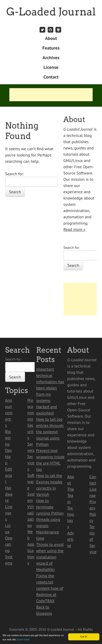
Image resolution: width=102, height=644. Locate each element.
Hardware (9, 494)
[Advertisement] (51, 95)
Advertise (71, 539)
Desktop (8, 456)
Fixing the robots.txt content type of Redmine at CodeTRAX (50, 588)
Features (51, 48)
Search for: (15, 174)
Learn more (23, 640)
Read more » (75, 229)
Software (31, 482)
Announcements (9, 413)
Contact (51, 77)
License (51, 67)
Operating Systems (9, 550)
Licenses (9, 513)
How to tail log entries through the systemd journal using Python (50, 432)
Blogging (8, 438)
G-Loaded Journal (51, 12)
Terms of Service (93, 539)
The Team (71, 495)
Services (31, 463)
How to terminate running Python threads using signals (50, 513)
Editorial (9, 475)
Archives (51, 58)
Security (30, 431)
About (51, 38)
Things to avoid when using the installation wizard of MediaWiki (50, 557)
